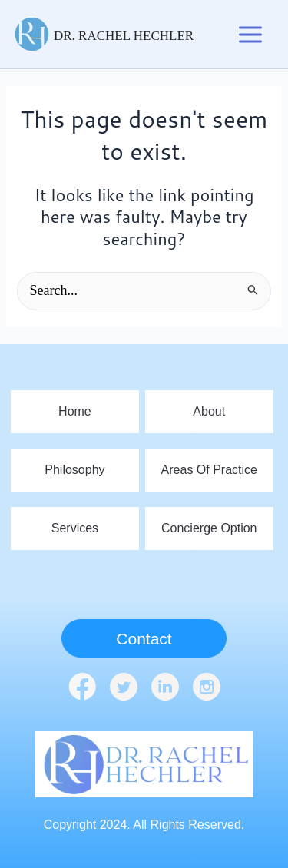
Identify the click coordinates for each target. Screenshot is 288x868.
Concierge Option (209, 528)
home (75, 411)
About (209, 411)
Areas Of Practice (209, 470)
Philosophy (74, 470)
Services (75, 528)
